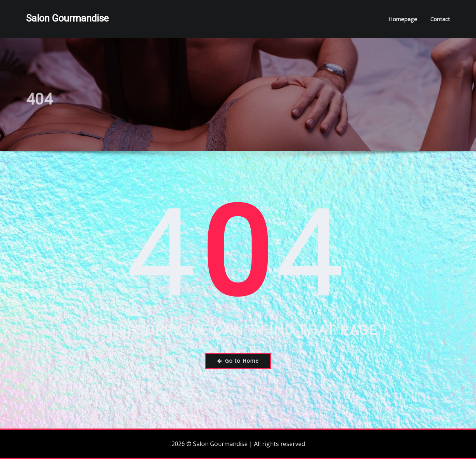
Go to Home (238, 361)
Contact (440, 19)
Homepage (403, 19)
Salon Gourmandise (67, 18)
